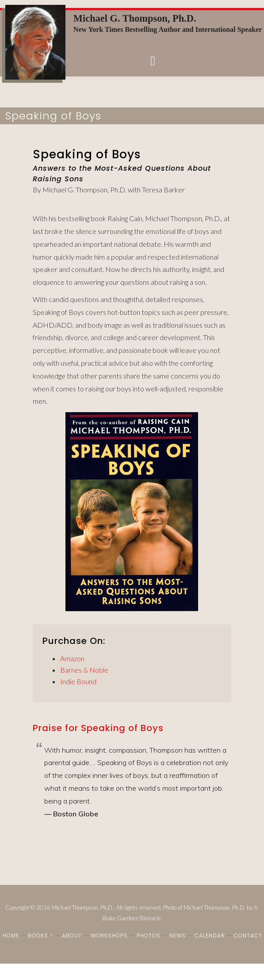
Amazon (72, 658)
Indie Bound (78, 681)
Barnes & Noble (84, 670)
